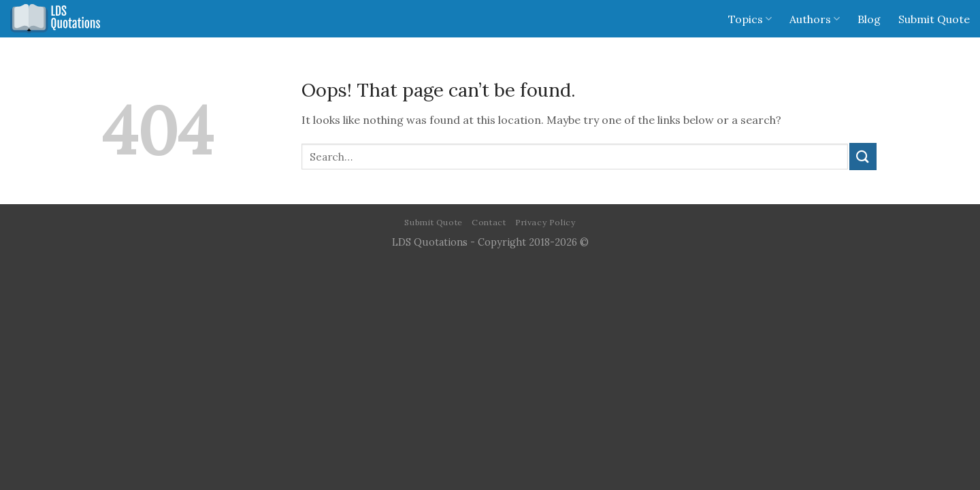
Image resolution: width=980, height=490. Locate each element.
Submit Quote (934, 19)
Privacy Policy (545, 222)
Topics (750, 19)
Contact (489, 222)
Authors (815, 19)
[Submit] (863, 156)
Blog (869, 19)
